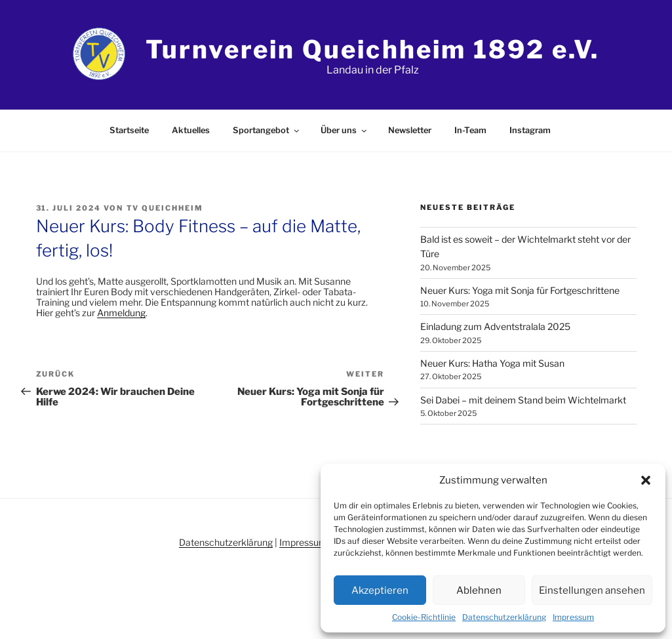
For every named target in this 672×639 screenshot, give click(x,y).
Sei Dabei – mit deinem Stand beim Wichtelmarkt (523, 400)
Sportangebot (267, 130)
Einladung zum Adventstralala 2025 (495, 326)
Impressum (573, 617)
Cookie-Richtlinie (424, 617)
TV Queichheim (165, 208)
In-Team (470, 130)
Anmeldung (121, 313)
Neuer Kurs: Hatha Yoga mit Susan (492, 363)
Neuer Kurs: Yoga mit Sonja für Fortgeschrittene (520, 290)
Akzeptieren (380, 590)
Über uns (345, 130)
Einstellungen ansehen (592, 590)
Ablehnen (479, 590)
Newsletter (410, 130)
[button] (646, 480)
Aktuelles (191, 130)
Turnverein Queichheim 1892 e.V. (372, 49)
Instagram (530, 130)
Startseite (129, 130)
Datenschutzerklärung (504, 617)
